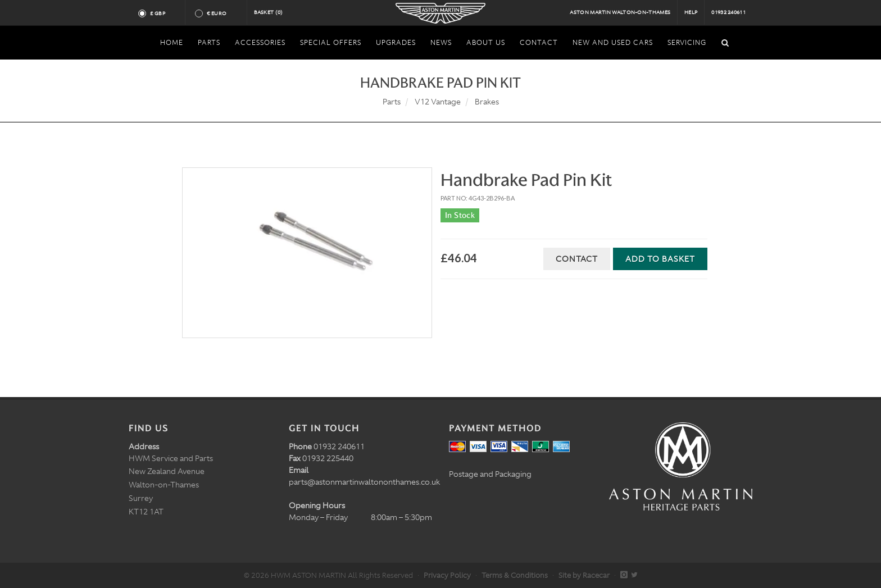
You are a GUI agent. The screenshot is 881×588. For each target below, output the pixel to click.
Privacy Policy (447, 575)
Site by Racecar (584, 575)
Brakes (487, 102)
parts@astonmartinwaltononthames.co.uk (364, 482)
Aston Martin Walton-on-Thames (620, 12)
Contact (577, 259)
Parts (392, 102)
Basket (269, 12)
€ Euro (221, 13)
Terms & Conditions (515, 575)
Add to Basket (660, 259)
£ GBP (162, 13)
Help (691, 12)
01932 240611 (728, 12)
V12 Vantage (438, 102)
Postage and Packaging (490, 474)
